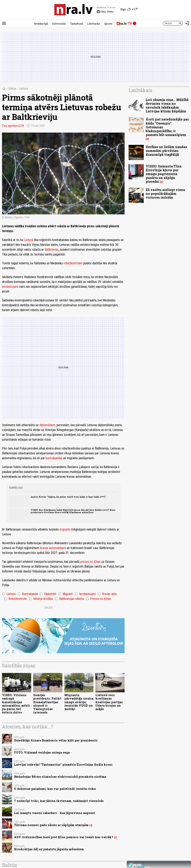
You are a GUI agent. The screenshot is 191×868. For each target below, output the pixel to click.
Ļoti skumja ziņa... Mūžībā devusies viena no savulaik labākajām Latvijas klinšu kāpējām (167, 105)
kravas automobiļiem (53, 548)
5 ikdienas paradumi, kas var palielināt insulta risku (55, 789)
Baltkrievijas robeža (69, 599)
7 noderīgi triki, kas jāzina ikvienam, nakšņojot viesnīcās (59, 801)
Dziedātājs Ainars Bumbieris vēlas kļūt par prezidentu (56, 740)
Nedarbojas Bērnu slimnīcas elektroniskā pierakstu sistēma (60, 777)
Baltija (12, 89)
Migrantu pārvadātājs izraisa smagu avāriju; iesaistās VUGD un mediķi (79, 702)
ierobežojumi (10, 287)
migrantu (65, 529)
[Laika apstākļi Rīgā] (129, 10)
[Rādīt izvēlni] (4, 23)
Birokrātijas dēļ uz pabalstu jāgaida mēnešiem (49, 849)
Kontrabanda (28, 594)
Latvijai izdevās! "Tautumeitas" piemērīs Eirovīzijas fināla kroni (63, 765)
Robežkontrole (15, 599)
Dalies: (49, 608)
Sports (108, 24)
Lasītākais (140, 90)
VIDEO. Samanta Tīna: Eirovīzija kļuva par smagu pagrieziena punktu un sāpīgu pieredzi (164, 174)
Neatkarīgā (41, 24)
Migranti (65, 594)
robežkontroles (73, 263)
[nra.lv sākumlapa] (73, 10)
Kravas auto (107, 594)
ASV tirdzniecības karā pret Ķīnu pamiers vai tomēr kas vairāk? (64, 837)
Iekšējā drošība (41, 599)
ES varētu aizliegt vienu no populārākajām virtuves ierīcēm (165, 194)
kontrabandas (54, 458)
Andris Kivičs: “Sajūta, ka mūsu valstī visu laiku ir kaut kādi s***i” (68, 497)
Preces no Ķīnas (98, 599)
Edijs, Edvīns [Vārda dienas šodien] (105, 12)
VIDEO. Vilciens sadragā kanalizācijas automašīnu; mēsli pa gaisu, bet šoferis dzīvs (16, 704)
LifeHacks (94, 24)
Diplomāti (48, 594)
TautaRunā (76, 24)
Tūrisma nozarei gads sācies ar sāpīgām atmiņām (51, 825)
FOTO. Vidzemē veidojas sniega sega (42, 752)
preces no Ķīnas (90, 562)
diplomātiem (47, 425)
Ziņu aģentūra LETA (13, 126)
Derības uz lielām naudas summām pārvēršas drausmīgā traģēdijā (166, 151)
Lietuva (23, 89)
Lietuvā (29, 240)
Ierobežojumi (85, 594)
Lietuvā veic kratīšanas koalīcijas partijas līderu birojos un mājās (109, 702)
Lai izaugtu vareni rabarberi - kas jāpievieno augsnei (55, 813)
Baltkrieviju (52, 250)
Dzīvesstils (59, 24)
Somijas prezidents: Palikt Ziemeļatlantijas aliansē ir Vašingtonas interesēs (47, 704)
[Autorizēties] (187, 23)
